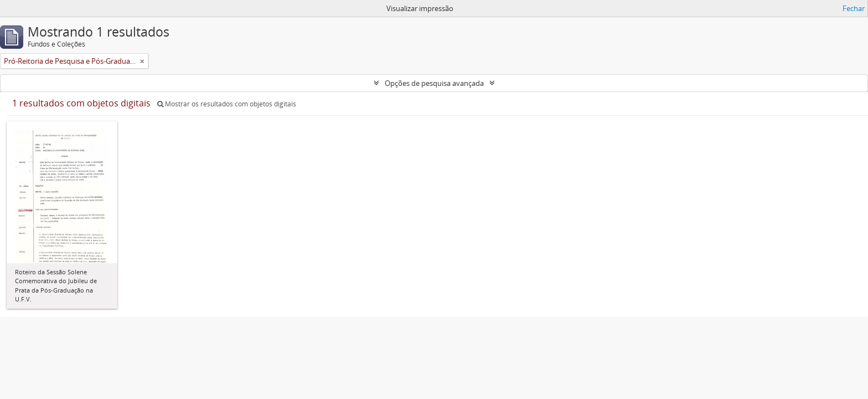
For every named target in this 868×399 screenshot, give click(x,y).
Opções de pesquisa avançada (434, 83)
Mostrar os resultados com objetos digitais (227, 104)
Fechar (854, 8)
